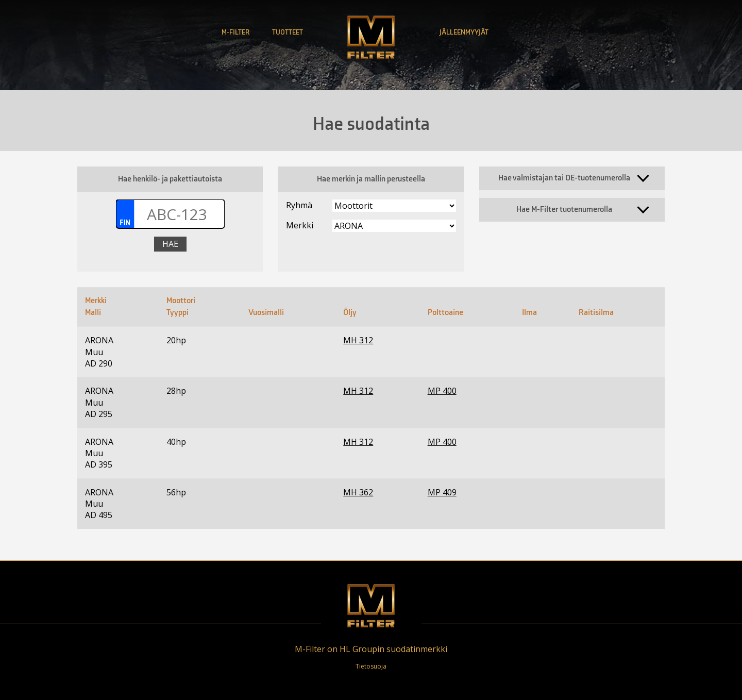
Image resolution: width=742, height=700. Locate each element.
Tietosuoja (371, 666)
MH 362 (358, 492)
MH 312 (358, 340)
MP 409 (442, 492)
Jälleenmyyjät (464, 32)
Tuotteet (288, 32)
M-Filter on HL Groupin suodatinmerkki (371, 649)
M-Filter (235, 32)
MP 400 (442, 391)
